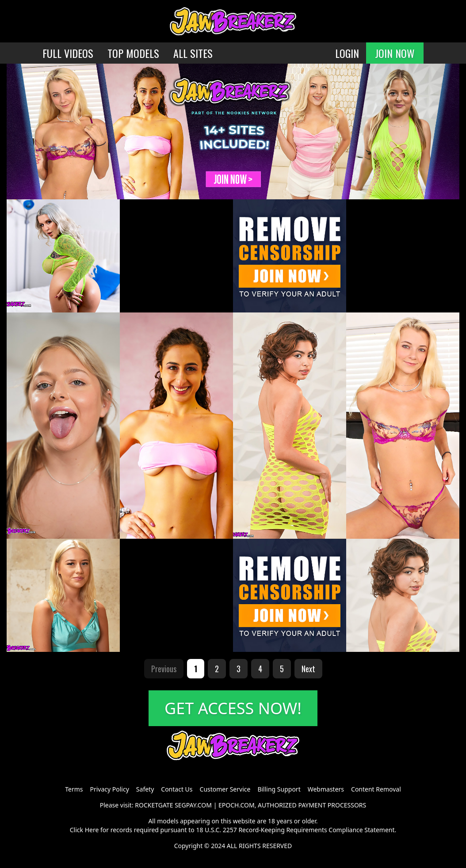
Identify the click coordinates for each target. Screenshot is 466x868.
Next (308, 669)
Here (92, 830)
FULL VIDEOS (68, 53)
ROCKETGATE (154, 805)
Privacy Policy (109, 789)
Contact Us (177, 789)
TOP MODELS (133, 53)
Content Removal (376, 789)
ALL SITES (193, 53)
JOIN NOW (395, 53)
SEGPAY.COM (193, 805)
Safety (145, 789)
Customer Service (225, 789)
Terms (74, 789)
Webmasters (326, 789)
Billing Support (279, 789)
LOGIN (347, 53)
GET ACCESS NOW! (233, 708)
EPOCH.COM (237, 805)
